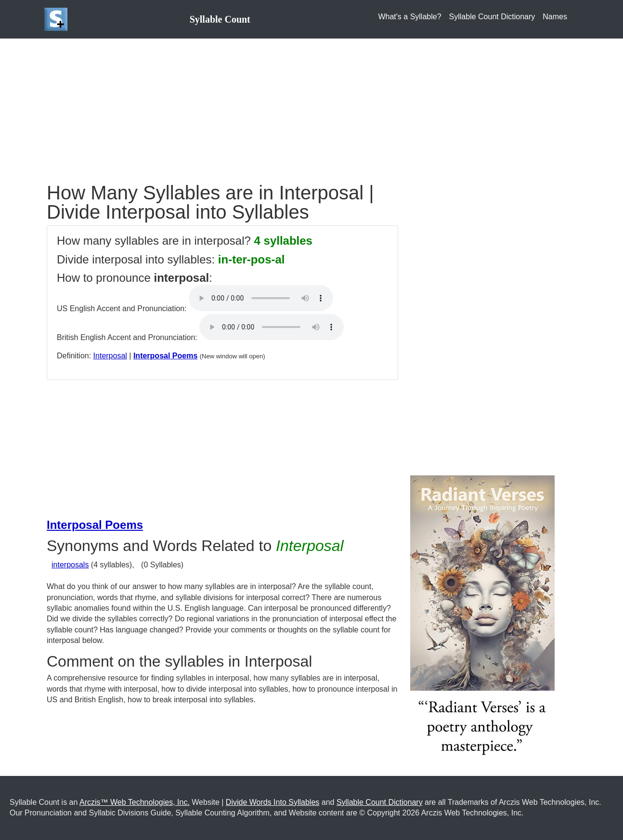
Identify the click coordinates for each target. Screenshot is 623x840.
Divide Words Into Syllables (273, 802)
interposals (70, 565)
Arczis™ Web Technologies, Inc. (135, 802)
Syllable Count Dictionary (492, 17)
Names (555, 17)
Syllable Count (220, 19)
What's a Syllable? (409, 17)
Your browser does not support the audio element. (261, 298)
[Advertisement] (311, 106)
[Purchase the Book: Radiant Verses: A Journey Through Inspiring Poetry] (482, 619)
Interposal (110, 356)
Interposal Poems (165, 356)
